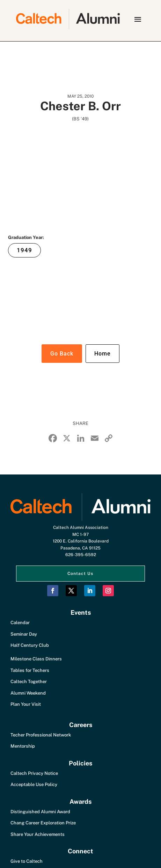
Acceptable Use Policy (34, 784)
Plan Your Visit (26, 704)
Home (103, 354)
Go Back (62, 354)
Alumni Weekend (28, 693)
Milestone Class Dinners (36, 659)
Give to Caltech (27, 861)
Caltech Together (29, 682)
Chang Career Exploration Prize (43, 823)
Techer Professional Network (41, 735)
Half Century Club (30, 645)
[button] (138, 19)
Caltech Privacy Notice (34, 773)
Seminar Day (24, 634)
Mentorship (23, 746)
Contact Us (80, 574)
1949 (24, 250)
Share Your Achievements (38, 834)
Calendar (20, 623)
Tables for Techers (30, 670)
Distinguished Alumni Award (40, 812)
